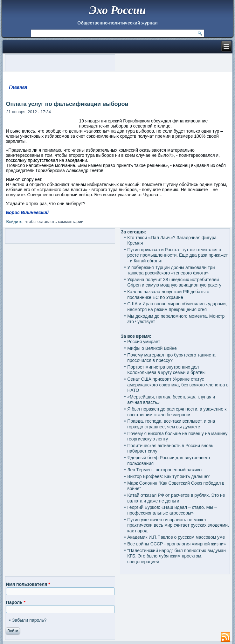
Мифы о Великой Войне (152, 348)
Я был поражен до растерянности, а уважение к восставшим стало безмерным (177, 412)
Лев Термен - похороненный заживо (164, 470)
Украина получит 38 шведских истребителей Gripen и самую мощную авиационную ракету (174, 282)
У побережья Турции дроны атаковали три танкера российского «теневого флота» (171, 270)
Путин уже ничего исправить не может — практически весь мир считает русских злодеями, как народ (178, 525)
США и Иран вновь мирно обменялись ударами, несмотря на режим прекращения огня (177, 307)
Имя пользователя (28, 584)
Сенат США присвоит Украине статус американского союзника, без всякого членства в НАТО (178, 385)
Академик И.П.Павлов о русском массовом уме (176, 537)
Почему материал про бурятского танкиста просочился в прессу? (171, 358)
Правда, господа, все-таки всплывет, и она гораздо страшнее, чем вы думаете (171, 424)
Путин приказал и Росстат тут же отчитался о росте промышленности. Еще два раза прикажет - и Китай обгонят (177, 255)
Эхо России (117, 10)
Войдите (14, 222)
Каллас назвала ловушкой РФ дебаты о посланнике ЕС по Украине (168, 294)
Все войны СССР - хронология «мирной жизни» (176, 544)
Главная (18, 87)
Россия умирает (144, 342)
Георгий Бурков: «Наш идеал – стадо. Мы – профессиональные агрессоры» (172, 510)
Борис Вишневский (27, 212)
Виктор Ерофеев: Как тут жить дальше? (168, 476)
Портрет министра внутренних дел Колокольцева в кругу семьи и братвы (166, 370)
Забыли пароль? (29, 620)
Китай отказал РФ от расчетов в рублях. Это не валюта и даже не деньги (176, 498)
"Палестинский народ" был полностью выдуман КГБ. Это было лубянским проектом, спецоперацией (176, 556)
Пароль (16, 602)
